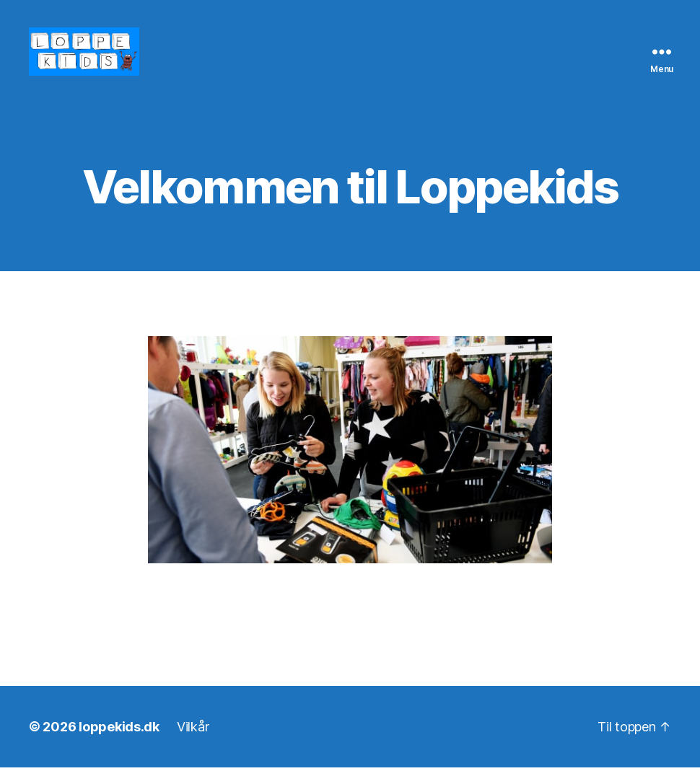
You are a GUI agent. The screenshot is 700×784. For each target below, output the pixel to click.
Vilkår (193, 743)
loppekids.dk (119, 743)
